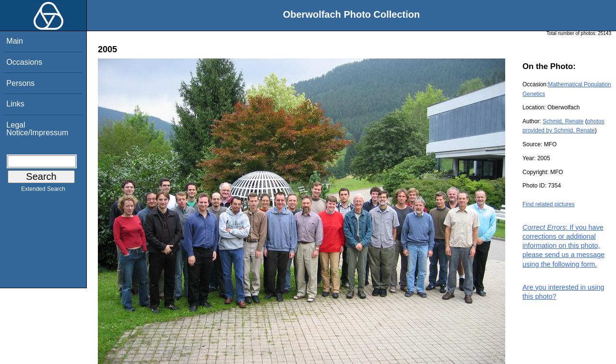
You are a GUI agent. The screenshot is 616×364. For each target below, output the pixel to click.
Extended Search (43, 191)
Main (15, 41)
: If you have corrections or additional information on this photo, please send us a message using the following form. (563, 246)
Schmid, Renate (563, 121)
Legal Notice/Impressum (37, 129)
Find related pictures (549, 204)
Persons (20, 83)
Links (15, 104)
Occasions (24, 62)
